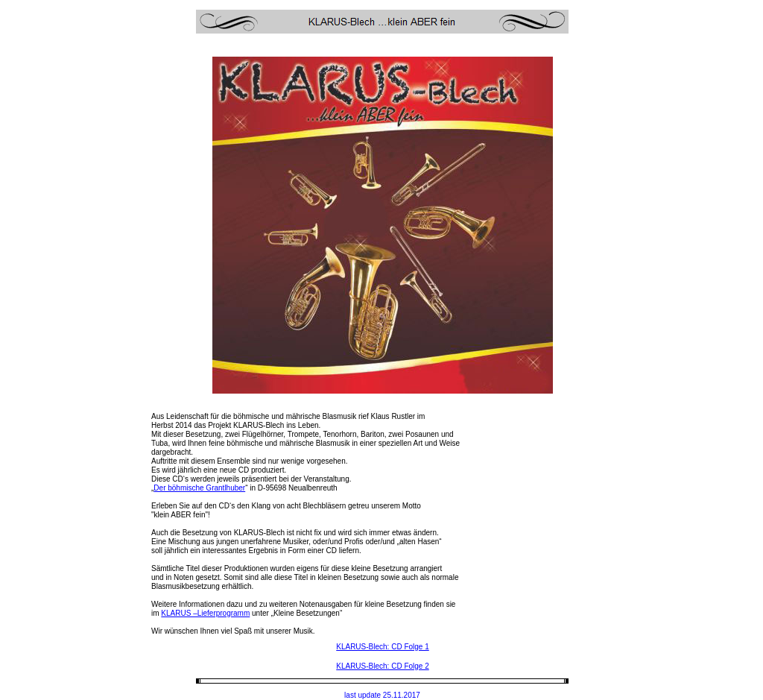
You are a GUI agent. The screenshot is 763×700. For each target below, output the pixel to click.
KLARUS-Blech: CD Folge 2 (383, 666)
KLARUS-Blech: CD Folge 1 (383, 647)
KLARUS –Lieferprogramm (205, 613)
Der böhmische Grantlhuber (199, 488)
